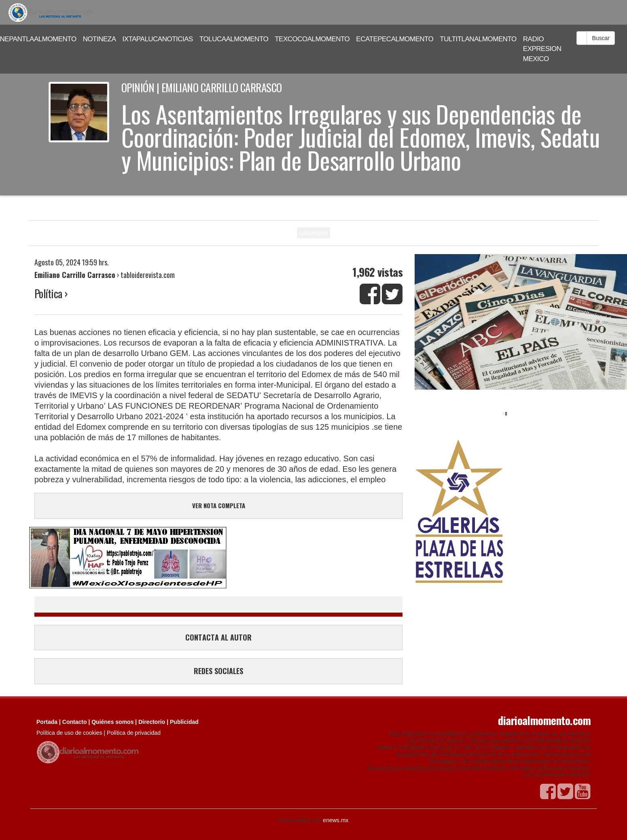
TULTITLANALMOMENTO (478, 39)
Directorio (152, 722)
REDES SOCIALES (218, 671)
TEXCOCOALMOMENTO (312, 39)
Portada (47, 722)
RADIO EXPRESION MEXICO (542, 49)
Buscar (601, 38)
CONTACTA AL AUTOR (218, 637)
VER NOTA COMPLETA (219, 505)
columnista (313, 233)
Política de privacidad (134, 733)
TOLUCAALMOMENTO (234, 39)
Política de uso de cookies (69, 733)
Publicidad (184, 722)
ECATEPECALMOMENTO (395, 39)
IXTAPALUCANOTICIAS (158, 39)
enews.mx (336, 820)
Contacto (75, 722)
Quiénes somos (112, 722)
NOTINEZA (100, 39)
